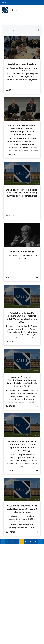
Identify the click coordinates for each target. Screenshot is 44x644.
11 (36, 542)
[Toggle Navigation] (39, 10)
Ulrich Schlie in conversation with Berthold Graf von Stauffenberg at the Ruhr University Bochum (22, 130)
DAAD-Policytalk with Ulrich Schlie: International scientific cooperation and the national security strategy (22, 446)
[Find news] (22, 30)
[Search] (38, 30)
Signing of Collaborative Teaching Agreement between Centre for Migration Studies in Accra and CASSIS (22, 382)
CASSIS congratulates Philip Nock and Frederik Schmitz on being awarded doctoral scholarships (22, 193)
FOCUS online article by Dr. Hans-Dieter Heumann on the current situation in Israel (22, 509)
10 (31, 542)
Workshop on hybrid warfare (22, 64)
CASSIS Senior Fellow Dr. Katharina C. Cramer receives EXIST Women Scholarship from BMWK (22, 317)
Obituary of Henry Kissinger (22, 251)
